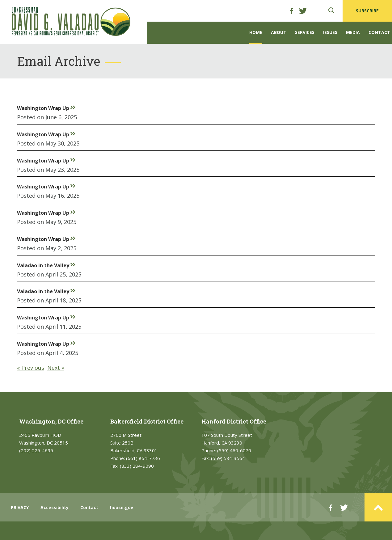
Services (305, 32)
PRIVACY (20, 507)
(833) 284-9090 (137, 466)
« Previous (31, 368)
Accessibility (55, 507)
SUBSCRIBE (367, 11)
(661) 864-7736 (143, 458)
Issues (330, 32)
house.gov (122, 507)
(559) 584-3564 (228, 458)
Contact (379, 32)
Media (353, 32)
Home (256, 32)
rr (73, 107)
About (279, 32)
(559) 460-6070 (234, 450)
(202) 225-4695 (36, 450)
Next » (56, 368)
